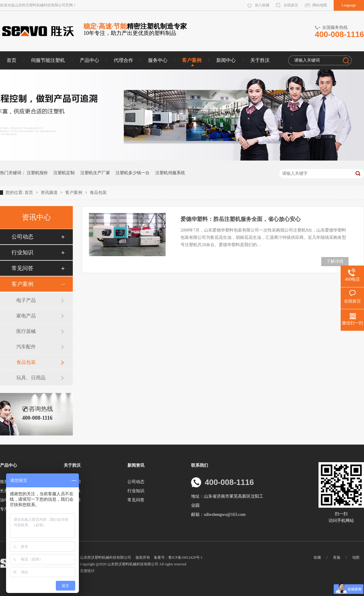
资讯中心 (36, 217)
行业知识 (22, 252)
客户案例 (192, 60)
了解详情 (335, 261)
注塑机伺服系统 (170, 173)
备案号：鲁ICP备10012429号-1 (178, 557)
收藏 (317, 557)
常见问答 (22, 268)
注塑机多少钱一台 (133, 173)
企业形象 (72, 491)
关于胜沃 (260, 60)
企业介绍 (72, 482)
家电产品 (26, 316)
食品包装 (98, 193)
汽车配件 (26, 347)
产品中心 (89, 60)
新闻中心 (226, 60)
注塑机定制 (64, 173)
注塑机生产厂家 (95, 173)
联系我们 (200, 465)
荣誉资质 (72, 500)
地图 (356, 557)
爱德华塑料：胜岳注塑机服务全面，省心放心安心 (241, 219)
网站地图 (320, 5)
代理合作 (123, 60)
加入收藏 (262, 5)
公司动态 (22, 237)
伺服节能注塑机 (48, 60)
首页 (12, 60)
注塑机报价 (37, 173)
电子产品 (26, 300)
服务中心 (158, 60)
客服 (337, 557)
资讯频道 (50, 193)
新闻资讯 (136, 465)
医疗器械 (26, 331)
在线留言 (291, 5)
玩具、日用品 (31, 378)
